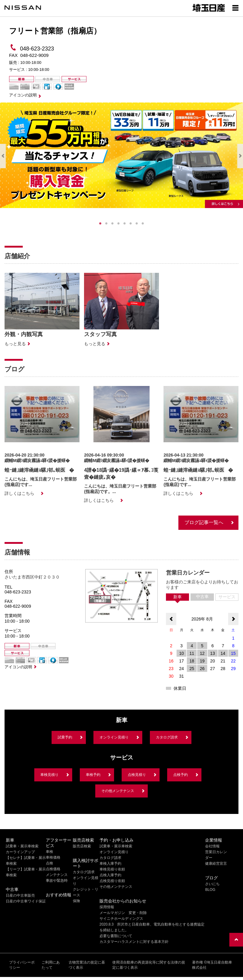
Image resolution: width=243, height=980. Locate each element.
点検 (49, 863)
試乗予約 (65, 737)
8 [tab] (143, 224)
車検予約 (93, 775)
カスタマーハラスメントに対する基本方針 (134, 942)
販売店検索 (82, 846)
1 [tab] (100, 224)
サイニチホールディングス (121, 919)
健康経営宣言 (216, 864)
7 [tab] (137, 224)
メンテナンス (57, 875)
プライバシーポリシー (22, 965)
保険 (76, 901)
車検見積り (49, 775)
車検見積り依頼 (112, 869)
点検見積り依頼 (112, 881)
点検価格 (53, 869)
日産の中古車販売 (20, 895)
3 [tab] (113, 224)
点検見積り (137, 775)
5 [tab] (125, 224)
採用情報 (107, 907)
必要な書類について (116, 936)
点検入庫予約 (110, 875)
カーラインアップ (20, 852)
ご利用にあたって (51, 965)
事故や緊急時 (57, 881)
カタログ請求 (167, 737)
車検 (49, 852)
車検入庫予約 (110, 864)
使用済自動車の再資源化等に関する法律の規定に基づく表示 (149, 965)
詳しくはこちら (19, 493)
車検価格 (53, 857)
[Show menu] (235, 8)
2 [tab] (106, 224)
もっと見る (15, 344)
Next (240, 156)
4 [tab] (119, 224)
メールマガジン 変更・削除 (123, 913)
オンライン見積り (114, 737)
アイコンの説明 (23, 95)
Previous (3, 156)
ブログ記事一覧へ (204, 522)
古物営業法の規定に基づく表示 (87, 965)
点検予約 (181, 775)
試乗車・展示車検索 (22, 846)
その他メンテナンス (118, 791)
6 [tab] (131, 224)
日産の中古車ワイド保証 (26, 901)
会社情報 (212, 846)
